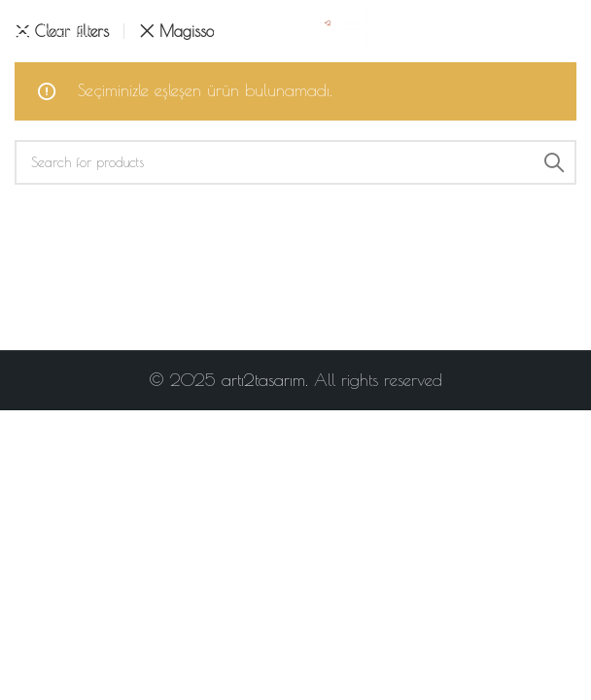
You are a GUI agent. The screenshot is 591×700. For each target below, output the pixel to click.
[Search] (295, 162)
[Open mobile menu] (52, 29)
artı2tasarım (263, 380)
